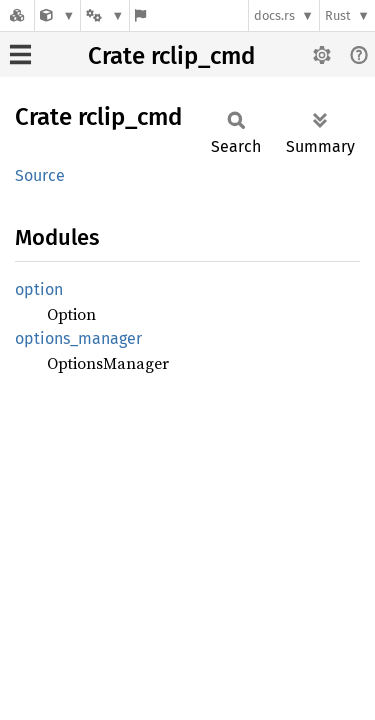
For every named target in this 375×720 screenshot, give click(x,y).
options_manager (78, 338)
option (39, 289)
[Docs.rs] (17, 15)
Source (40, 175)
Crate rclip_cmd (171, 56)
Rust (338, 15)
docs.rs (274, 15)
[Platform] (105, 15)
